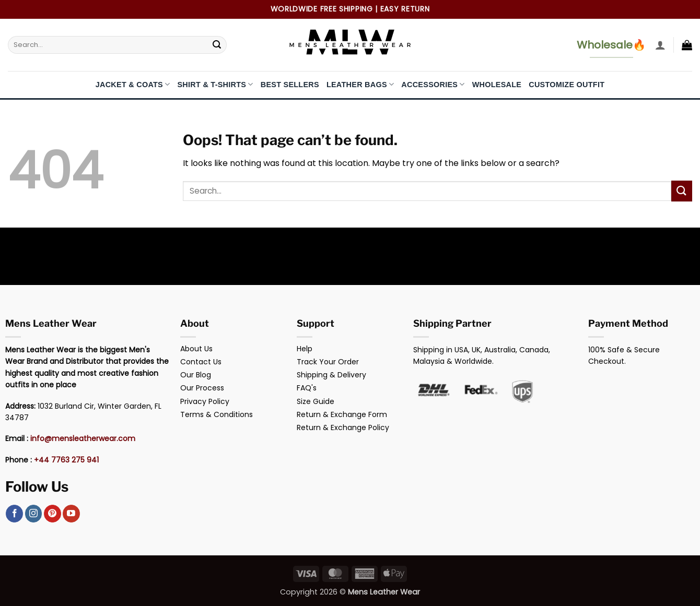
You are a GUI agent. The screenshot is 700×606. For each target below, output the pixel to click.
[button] (660, 45)
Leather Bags (360, 84)
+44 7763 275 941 (66, 460)
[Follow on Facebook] (14, 514)
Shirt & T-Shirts (215, 84)
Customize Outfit (567, 85)
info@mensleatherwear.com (83, 438)
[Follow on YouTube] (71, 514)
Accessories (433, 84)
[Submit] (217, 45)
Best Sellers (290, 85)
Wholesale (497, 85)
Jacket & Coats (133, 84)
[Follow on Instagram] (34, 514)
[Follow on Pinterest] (52, 514)
